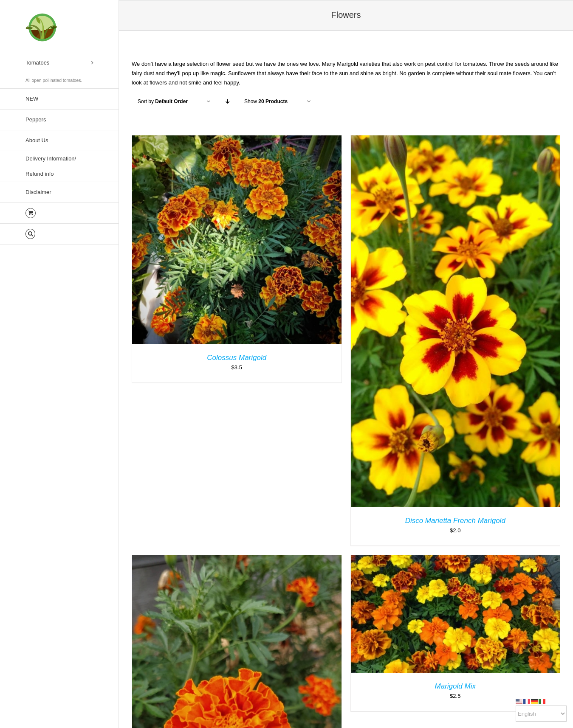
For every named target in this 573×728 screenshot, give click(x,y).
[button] (59, 234)
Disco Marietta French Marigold (455, 521)
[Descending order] (227, 102)
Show (266, 101)
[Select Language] (541, 714)
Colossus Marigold (237, 358)
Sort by (163, 101)
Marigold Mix (455, 686)
